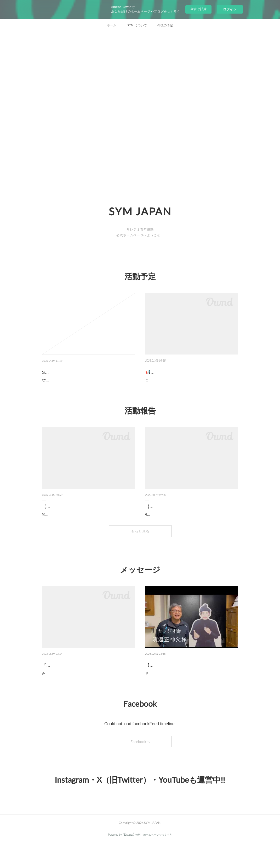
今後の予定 (165, 25)
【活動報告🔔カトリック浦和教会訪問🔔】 (186, 520)
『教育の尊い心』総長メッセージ (73, 684)
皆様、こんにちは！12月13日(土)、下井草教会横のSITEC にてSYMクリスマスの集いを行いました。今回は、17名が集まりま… (88, 530)
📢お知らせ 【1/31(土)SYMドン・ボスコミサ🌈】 (188, 376)
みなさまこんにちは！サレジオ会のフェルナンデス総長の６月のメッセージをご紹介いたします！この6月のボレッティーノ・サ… (88, 695)
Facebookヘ (140, 766)
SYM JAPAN (140, 211)
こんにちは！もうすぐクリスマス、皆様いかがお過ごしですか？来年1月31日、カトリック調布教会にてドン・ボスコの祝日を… (191, 391)
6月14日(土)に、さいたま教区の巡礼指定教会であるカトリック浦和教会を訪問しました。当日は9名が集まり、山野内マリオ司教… (192, 530)
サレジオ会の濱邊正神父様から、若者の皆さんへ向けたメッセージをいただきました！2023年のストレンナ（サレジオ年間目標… (191, 695)
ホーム (112, 25)
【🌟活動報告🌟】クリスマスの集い (77, 520)
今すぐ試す (199, 9)
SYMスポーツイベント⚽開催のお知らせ (81, 372)
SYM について (137, 25)
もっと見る (140, 550)
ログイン (230, 9)
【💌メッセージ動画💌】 (169, 684)
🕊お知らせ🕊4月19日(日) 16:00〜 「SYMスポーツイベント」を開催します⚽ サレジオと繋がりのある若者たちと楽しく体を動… (88, 383)
